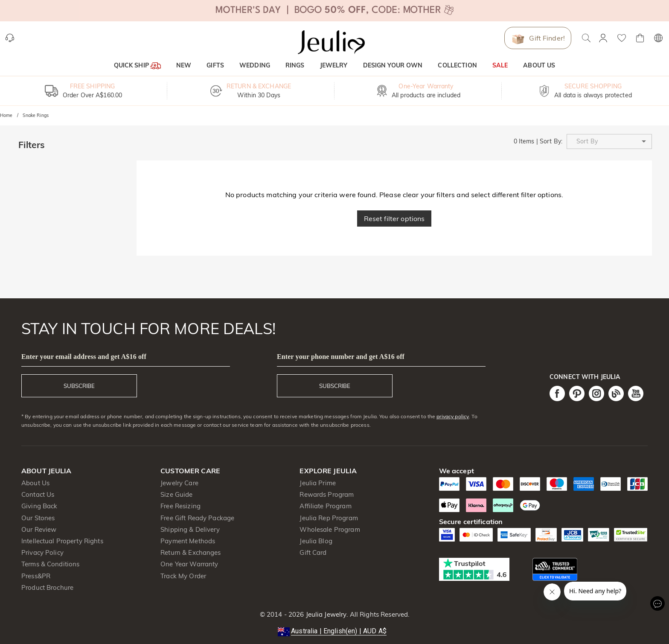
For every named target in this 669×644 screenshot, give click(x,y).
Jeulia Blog (316, 541)
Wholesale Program (330, 529)
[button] (609, 141)
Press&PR (36, 576)
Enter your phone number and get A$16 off (341, 357)
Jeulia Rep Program (329, 518)
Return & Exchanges (191, 552)
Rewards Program (327, 494)
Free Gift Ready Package (197, 518)
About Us (35, 483)
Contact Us (38, 494)
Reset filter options (394, 219)
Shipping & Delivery (190, 529)
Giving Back (39, 506)
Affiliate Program (325, 506)
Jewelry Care (179, 483)
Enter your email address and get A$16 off (84, 357)
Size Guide (176, 494)
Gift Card (313, 552)
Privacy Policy (42, 552)
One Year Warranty (189, 564)
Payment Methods (188, 541)
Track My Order (183, 576)
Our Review (39, 529)
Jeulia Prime (318, 483)
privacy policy (453, 416)
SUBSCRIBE (79, 386)
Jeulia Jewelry (325, 614)
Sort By (550, 141)
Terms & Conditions (50, 564)
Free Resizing (180, 506)
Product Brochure (47, 587)
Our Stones (38, 518)
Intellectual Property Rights (62, 541)
